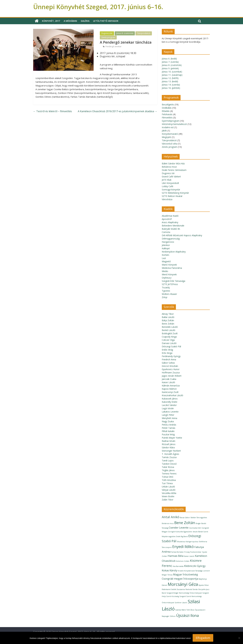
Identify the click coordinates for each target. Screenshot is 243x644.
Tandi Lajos (168, 460)
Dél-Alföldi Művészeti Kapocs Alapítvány (182, 235)
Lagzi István (168, 408)
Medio (165, 271)
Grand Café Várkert (171, 177)
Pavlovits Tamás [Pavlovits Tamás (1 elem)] (192, 589)
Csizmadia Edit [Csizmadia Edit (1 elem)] (195, 528)
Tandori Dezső (169, 464)
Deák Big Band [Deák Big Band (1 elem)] (182, 536)
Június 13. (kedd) (170, 81)
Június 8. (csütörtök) (125, 33)
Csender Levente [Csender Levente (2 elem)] (179, 528)
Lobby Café (168, 186)
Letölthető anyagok (106, 21)
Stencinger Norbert (171, 451)
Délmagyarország (171, 239)
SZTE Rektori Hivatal (172, 196)
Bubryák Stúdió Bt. (171, 229)
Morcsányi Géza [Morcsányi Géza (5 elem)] (183, 584)
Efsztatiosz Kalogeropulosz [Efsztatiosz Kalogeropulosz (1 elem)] (188, 542)
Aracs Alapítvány (170, 222)
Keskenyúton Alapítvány (174, 252)
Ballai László (168, 317)
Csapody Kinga (169, 337)
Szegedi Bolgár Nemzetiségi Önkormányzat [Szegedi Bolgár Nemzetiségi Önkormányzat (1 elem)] (184, 593)
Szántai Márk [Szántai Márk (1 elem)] (181, 610)
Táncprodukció (144, 33)
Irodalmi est (168, 127)
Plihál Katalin (168, 431)
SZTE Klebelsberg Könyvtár (175, 193)
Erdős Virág (167, 350)
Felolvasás (167, 114)
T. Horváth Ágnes (170, 454)
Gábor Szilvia (168, 363)
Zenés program (108, 37)
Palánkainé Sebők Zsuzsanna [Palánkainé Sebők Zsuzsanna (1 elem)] (173, 589)
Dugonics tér (107, 33)
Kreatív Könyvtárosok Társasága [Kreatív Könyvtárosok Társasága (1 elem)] (190, 571)
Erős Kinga (167, 353)
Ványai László (169, 490)
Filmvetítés (167, 118)
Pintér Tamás (169, 428)
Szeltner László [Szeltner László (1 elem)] (181, 603)
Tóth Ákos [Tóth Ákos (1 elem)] (190, 610)
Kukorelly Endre (170, 402)
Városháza (167, 199)
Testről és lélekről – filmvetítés (53, 111)
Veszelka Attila (169, 493)
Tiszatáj (166, 287)
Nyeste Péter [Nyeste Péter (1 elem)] (204, 585)
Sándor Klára (168, 447)
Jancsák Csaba (169, 379)
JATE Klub (167, 180)
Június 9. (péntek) (170, 68)
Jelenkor (166, 245)
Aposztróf (167, 219)
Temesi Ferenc (169, 474)
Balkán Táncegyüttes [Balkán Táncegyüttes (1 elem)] (199, 518)
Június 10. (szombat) (172, 72)
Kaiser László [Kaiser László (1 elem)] (189, 556)
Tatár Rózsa (168, 467)
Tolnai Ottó (168, 477)
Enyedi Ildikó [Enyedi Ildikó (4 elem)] (183, 546)
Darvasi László (169, 343)
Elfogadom (203, 638)
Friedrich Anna (169, 359)
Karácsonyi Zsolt (170, 392)
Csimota (166, 232)
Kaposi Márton (169, 389)
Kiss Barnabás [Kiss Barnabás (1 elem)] (178, 566)
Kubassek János (170, 399)
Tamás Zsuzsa (169, 457)
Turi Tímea (167, 483)
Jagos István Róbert (172, 376)
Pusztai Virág (168, 434)
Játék (164, 131)
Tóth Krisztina (169, 480)
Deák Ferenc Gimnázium (174, 170)
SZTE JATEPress (170, 284)
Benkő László (169, 330)
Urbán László (168, 487)
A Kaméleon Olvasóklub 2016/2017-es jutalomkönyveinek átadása (117, 111)
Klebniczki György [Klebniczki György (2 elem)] (195, 566)
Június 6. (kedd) (169, 59)
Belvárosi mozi (169, 167)
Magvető (166, 261)
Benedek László (170, 327)
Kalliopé (166, 248)
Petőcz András (169, 425)
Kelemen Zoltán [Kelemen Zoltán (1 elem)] (183, 561)
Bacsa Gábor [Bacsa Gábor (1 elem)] (185, 518)
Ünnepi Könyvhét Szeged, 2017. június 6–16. (98, 7)
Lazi (164, 258)
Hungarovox (168, 242)
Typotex (166, 291)
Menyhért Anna (169, 418)
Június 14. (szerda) (171, 85)
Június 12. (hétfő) (170, 78)
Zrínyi (165, 297)
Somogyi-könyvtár (171, 190)
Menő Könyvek (169, 274)
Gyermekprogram (171, 121)
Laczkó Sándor (169, 405)
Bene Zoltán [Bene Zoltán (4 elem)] (185, 523)
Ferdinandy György (171, 356)
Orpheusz (167, 278)
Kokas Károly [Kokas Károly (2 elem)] (169, 570)
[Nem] (239, 638)
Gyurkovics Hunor (171, 369)
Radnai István (169, 441)
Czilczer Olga (168, 340)
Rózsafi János (169, 444)
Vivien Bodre (168, 496)
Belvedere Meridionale (173, 226)
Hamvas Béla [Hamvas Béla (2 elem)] (176, 556)
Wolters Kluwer (169, 294)
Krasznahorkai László (172, 395)
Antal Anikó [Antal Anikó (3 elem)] (171, 517)
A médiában (70, 21)
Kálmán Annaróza (171, 386)
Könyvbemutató (170, 134)
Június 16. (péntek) (171, 88)
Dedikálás (167, 108)
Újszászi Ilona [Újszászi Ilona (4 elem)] (188, 615)
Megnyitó (167, 137)
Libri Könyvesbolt (170, 183)
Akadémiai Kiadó (170, 216)
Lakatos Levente (170, 412)
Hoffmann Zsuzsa (171, 373)
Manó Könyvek (169, 265)
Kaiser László (168, 382)
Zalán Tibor (168, 500)
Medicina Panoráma (172, 268)
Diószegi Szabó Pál (171, 346)
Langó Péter (168, 415)
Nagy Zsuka (168, 421)
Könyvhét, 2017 (51, 21)
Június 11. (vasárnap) (172, 75)
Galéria (85, 21)
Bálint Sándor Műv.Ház (173, 163)
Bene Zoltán (168, 324)
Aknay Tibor (168, 314)
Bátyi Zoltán (168, 320)
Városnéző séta (170, 144)
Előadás (166, 111)
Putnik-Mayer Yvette (172, 438)
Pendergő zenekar (114, 46)
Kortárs (166, 255)
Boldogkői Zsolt (170, 333)
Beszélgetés (168, 105)
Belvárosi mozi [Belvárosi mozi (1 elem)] (168, 523)
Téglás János (168, 470)
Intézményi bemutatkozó (174, 124)
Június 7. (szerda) (170, 62)
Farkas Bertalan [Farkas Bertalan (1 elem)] (177, 552)
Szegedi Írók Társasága (173, 281)
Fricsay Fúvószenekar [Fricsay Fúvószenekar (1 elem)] (193, 552)
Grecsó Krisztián (170, 366)
